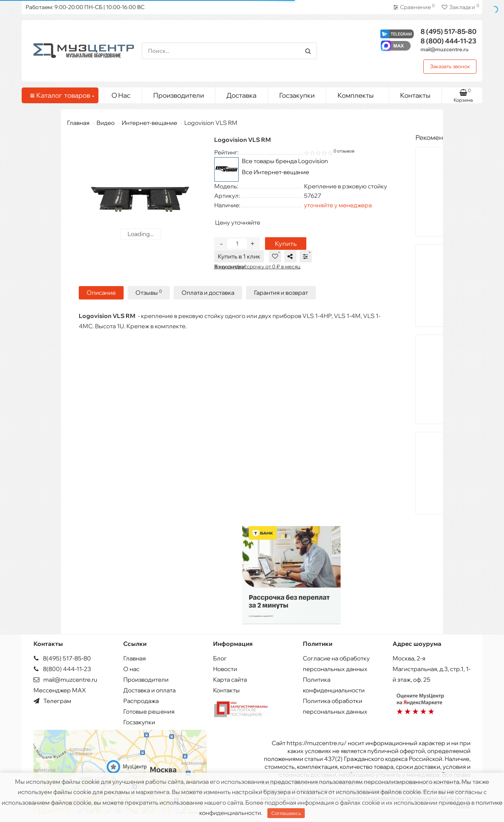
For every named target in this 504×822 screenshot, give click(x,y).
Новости (225, 669)
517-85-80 (448, 31)
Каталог (61, 95)
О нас (131, 669)
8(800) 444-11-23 (62, 669)
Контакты (415, 95)
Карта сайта (230, 680)
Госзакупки (297, 95)
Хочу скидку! (230, 266)
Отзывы (149, 293)
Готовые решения (149, 711)
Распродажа (141, 701)
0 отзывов (344, 151)
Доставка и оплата (149, 690)
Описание (101, 293)
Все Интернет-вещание (275, 172)
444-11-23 (448, 41)
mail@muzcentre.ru (445, 49)
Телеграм (52, 701)
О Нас (121, 95)
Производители (179, 95)
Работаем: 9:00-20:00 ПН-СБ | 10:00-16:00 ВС (85, 7)
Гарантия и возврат (281, 293)
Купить (286, 244)
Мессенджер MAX (60, 690)
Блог (220, 658)
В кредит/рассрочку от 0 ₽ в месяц (257, 266)
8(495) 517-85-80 (62, 658)
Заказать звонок (450, 66)
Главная (78, 123)
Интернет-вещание (149, 123)
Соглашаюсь (286, 813)
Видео (106, 123)
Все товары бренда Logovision (285, 161)
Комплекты (360, 93)
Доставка (241, 95)
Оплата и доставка (208, 293)
